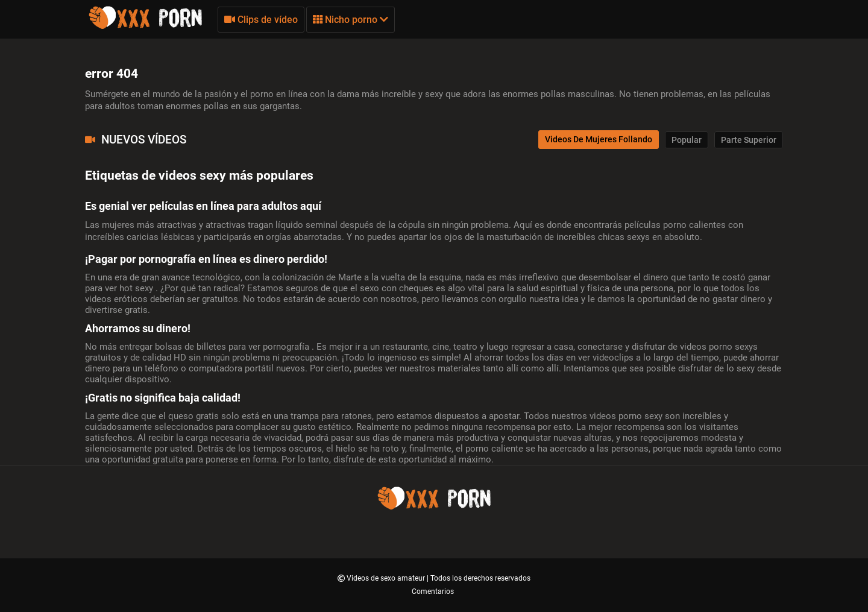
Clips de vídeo (261, 20)
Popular (687, 140)
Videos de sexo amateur (387, 578)
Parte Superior (749, 140)
